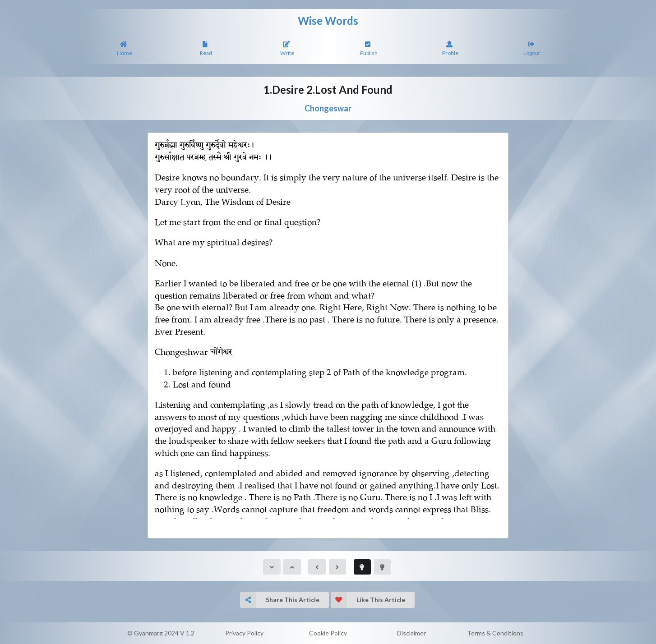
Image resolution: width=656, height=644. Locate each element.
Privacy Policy (244, 633)
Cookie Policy (328, 633)
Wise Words (328, 21)
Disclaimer (411, 633)
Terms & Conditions (495, 633)
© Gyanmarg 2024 (153, 633)
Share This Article (280, 600)
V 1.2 (187, 633)
